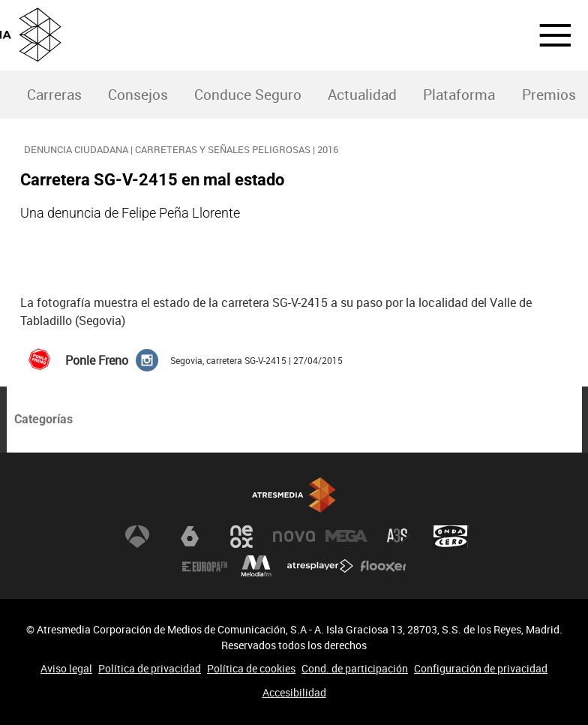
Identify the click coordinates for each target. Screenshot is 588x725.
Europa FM (205, 567)
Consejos (138, 95)
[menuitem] (54, 95)
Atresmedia (294, 496)
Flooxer (383, 567)
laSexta (190, 537)
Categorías (43, 419)
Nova (294, 537)
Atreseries (398, 537)
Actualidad (362, 95)
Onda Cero (451, 537)
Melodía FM (256, 567)
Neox (241, 537)
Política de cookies (251, 668)
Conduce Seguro (248, 95)
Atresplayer (320, 567)
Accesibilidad (294, 692)
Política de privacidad (150, 668)
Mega (346, 537)
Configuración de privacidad (481, 668)
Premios (549, 95)
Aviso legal (66, 668)
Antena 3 (137, 537)
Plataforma (459, 95)
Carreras (54, 95)
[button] (546, 35)
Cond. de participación (355, 668)
